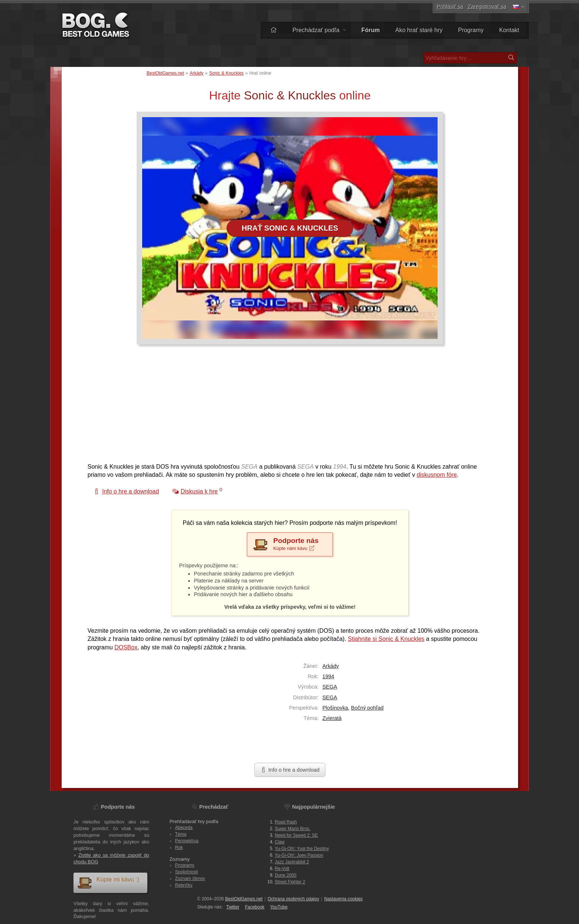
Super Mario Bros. (293, 829)
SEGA (330, 687)
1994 (328, 676)
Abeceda (184, 828)
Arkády (197, 73)
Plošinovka (335, 708)
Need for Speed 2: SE (296, 835)
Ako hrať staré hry (419, 30)
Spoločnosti (186, 872)
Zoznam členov (190, 879)
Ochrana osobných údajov (293, 899)
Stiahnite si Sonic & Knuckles (386, 639)
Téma (181, 834)
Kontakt (509, 30)
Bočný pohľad (367, 708)
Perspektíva (187, 841)
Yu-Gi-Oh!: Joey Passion (299, 855)
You (279, 907)
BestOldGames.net (165, 73)
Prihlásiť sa (450, 7)
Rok (179, 847)
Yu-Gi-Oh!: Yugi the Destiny (302, 849)
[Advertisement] (287, 407)
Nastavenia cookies (343, 899)
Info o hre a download (290, 770)
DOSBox (126, 647)
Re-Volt (282, 869)
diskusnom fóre (437, 475)
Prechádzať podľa (319, 30)
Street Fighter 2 (290, 882)
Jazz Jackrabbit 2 (292, 862)
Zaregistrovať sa (487, 7)
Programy (471, 30)
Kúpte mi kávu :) (108, 882)
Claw (280, 842)
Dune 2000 (286, 875)
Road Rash (286, 822)
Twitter (233, 907)
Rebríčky (184, 885)
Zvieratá (332, 718)
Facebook (255, 907)
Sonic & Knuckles (226, 73)
